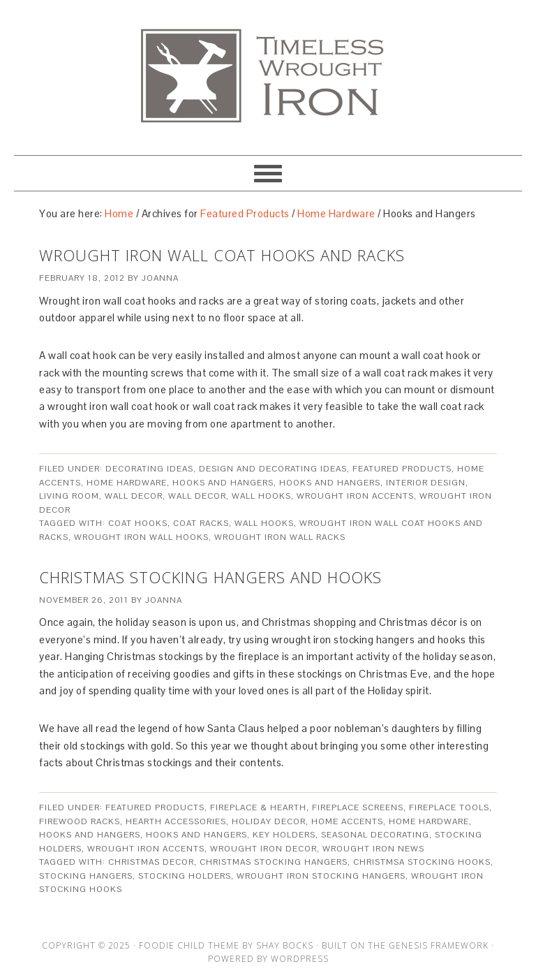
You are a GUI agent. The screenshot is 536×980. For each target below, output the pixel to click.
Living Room (69, 496)
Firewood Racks (80, 821)
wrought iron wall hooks (141, 537)
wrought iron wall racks (280, 537)
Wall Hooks (261, 496)
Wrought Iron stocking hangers (321, 876)
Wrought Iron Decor (263, 849)
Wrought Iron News (373, 849)
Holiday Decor (269, 821)
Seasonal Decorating (375, 835)
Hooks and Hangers (223, 483)
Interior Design (426, 483)
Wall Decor (134, 496)
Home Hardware (127, 483)
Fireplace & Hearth (258, 807)
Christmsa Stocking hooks (422, 862)
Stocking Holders (185, 876)
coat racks (201, 523)
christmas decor (151, 862)
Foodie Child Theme (189, 945)
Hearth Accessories (176, 821)
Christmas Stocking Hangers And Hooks (210, 577)
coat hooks (138, 523)
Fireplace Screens (358, 807)
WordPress (300, 959)
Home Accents (347, 821)
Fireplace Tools (449, 807)
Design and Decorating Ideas (273, 469)
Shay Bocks (285, 945)
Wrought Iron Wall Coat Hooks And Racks (222, 255)
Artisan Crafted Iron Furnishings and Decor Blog (268, 71)
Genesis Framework (439, 945)
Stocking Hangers (86, 876)
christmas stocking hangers (274, 862)
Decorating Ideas (149, 469)
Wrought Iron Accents (355, 496)
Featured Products (402, 469)
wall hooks (264, 523)
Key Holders (284, 835)
